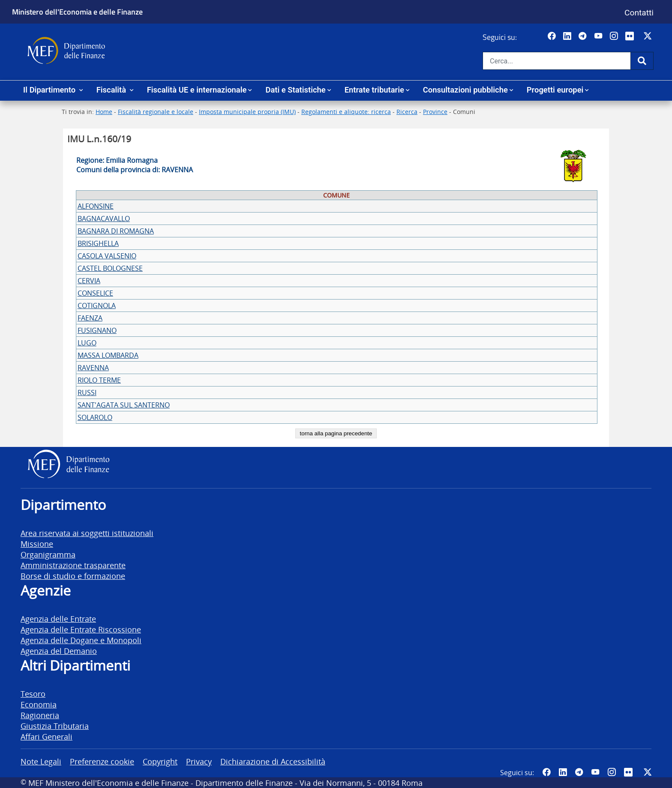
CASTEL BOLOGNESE (110, 268)
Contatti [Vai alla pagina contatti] (639, 13)
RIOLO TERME (99, 380)
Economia (39, 704)
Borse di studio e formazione (73, 576)
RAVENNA (93, 368)
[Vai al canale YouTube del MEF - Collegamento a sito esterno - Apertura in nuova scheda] (599, 36)
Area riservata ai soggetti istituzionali (87, 533)
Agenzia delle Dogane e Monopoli (81, 640)
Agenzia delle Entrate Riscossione (81, 629)
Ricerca (407, 112)
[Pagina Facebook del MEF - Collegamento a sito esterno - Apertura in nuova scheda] (553, 36)
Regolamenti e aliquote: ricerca (346, 112)
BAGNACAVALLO (104, 219)
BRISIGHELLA (98, 243)
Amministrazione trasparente (73, 565)
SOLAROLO (95, 417)
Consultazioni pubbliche (465, 90)
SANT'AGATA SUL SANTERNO (124, 405)
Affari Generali (46, 736)
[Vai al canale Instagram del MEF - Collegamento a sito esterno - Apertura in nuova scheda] (615, 36)
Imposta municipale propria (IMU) (247, 112)
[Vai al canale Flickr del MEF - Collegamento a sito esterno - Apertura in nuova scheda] (632, 36)
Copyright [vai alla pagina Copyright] (160, 761)
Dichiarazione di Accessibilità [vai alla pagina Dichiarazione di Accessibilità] (273, 761)
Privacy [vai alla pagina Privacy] (199, 761)
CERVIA (89, 281)
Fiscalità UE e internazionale (197, 90)
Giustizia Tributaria (55, 726)
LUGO (87, 343)
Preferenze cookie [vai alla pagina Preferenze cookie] (102, 761)
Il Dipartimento (50, 90)
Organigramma (48, 554)
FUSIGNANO (97, 330)
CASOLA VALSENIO (107, 256)
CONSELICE (95, 293)
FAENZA (90, 318)
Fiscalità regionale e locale (156, 112)
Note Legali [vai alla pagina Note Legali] (41, 761)
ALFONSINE (96, 206)
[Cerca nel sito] (557, 61)
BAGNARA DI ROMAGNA (116, 231)
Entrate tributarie (374, 90)
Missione (37, 544)
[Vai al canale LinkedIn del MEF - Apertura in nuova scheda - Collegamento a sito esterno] (568, 36)
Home (104, 112)
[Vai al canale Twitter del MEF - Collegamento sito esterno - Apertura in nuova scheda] (649, 36)
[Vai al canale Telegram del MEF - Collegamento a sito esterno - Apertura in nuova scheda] (583, 36)
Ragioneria (40, 715)
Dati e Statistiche (295, 90)
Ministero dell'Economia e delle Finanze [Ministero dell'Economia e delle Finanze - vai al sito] (77, 12)
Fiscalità (112, 90)
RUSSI (87, 393)
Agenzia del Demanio (59, 651)
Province (435, 112)
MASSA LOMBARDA (108, 355)
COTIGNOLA (97, 306)
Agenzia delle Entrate (58, 619)
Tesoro (33, 694)
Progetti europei (555, 90)
